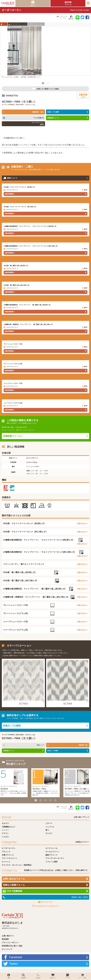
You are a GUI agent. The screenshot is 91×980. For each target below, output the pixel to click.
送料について (12, 178)
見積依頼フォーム (53, 118)
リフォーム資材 (51, 862)
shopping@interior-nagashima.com (47, 906)
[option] (45, 53)
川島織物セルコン (9, 827)
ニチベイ (49, 823)
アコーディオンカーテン (55, 858)
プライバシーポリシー (10, 943)
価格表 (85, 190)
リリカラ (5, 837)
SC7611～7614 (39, 789)
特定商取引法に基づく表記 (12, 946)
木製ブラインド (8, 855)
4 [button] (50, 800)
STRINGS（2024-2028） (16, 105)
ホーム (5, 24)
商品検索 (5, 939)
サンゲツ (5, 105)
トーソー (5, 830)
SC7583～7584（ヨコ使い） (77, 789)
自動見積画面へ (10, 194)
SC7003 (23, 704)
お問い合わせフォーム (14, 879)
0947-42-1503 (80, 897)
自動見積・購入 (83, 745)
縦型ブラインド (51, 855)
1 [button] (43, 83)
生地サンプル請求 (53, 112)
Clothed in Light (30, 105)
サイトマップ (7, 949)
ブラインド (6, 852)
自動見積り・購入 (38, 112)
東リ (47, 830)
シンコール (50, 827)
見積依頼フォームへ (13, 436)
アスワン (5, 833)
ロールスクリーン (52, 852)
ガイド (33, 5)
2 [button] (48, 83)
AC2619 (4, 789)
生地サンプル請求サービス (22, 656)
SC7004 (68, 704)
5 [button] (55, 800)
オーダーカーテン (9, 848)
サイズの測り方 (39, 118)
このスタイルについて (11, 190)
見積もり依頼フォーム (14, 885)
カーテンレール (51, 848)
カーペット (6, 862)
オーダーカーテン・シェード (19, 24)
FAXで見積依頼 (14, 891)
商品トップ (40, 745)
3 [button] (45, 800)
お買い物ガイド (8, 936)
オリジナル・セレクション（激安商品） (17, 865)
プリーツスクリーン (10, 858)
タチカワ (5, 823)
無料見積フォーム (68, 3)
